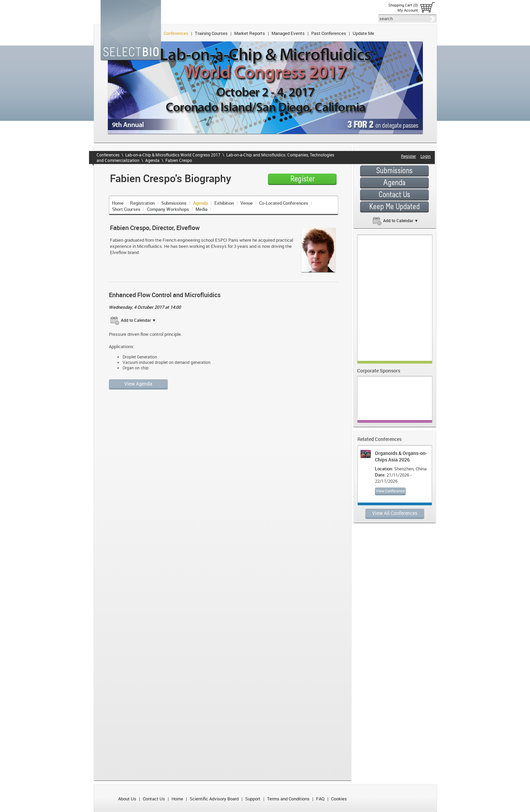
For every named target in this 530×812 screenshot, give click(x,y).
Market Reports (250, 33)
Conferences (176, 33)
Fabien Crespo (179, 160)
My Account (408, 10)
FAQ (320, 799)
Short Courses (126, 209)
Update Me (363, 33)
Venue (247, 203)
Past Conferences (329, 33)
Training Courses (211, 33)
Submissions (174, 203)
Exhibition (224, 203)
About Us (127, 799)
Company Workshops (168, 209)
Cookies (339, 799)
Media (201, 209)
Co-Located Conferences (284, 203)
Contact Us (154, 799)
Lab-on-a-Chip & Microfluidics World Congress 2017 (173, 155)
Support (253, 799)
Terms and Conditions (288, 799)
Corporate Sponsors (379, 371)
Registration (142, 203)
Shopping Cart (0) (403, 5)
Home (118, 203)
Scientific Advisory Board (214, 799)
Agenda (152, 160)
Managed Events (288, 33)
